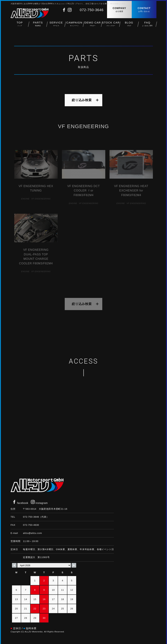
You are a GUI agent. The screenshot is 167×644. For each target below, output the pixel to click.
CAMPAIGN (74, 25)
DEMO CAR (93, 25)
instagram (39, 503)
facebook (20, 503)
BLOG (129, 25)
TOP (20, 25)
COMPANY (119, 10)
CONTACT (144, 10)
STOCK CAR (111, 25)
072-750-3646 (92, 10)
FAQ (147, 25)
